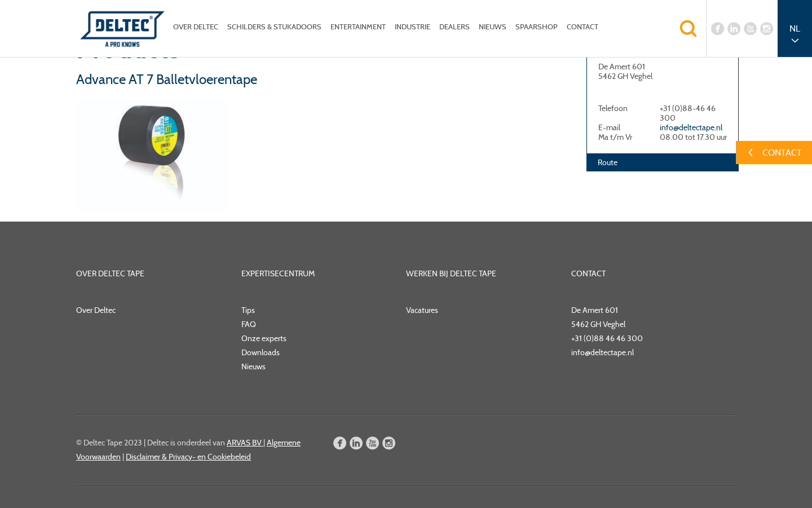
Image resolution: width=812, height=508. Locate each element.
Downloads (261, 352)
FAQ (249, 324)
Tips (248, 310)
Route (608, 162)
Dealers (454, 27)
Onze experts (264, 338)
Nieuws (493, 27)
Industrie (412, 27)
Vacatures (422, 310)
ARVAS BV (245, 443)
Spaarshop (537, 27)
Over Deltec (196, 27)
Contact (582, 27)
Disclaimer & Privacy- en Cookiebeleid (188, 457)
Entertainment (358, 27)
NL (795, 28)
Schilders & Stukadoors (274, 27)
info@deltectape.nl (691, 127)
